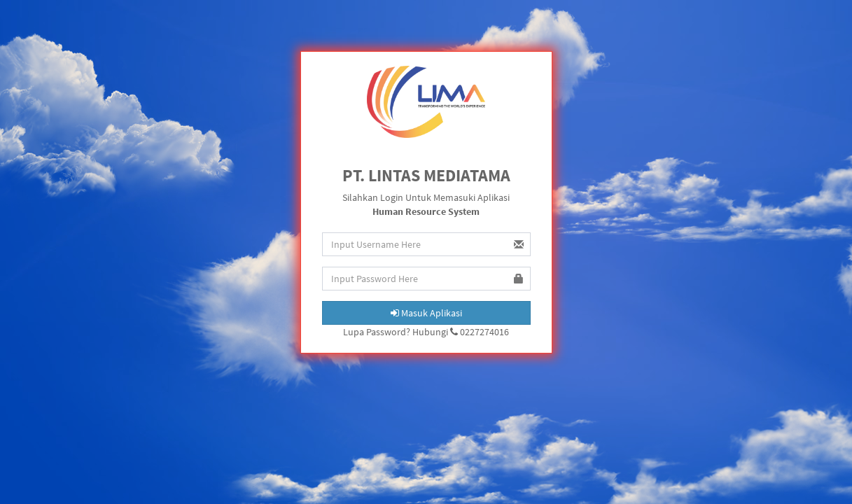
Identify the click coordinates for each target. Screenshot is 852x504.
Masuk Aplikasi (426, 313)
